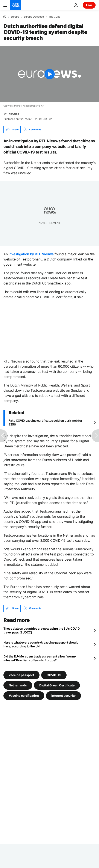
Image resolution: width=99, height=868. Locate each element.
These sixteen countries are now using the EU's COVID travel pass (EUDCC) (41, 630)
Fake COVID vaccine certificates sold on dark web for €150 (45, 422)
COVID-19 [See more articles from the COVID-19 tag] (54, 675)
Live (89, 5)
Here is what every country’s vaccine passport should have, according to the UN (41, 644)
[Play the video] (49, 74)
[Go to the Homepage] (15, 5)
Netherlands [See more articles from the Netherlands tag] (18, 685)
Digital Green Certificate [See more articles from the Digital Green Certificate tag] (57, 685)
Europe (15, 17)
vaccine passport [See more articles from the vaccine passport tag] (21, 675)
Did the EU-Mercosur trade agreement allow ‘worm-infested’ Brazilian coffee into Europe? (40, 658)
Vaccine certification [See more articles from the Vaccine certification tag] (24, 695)
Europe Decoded (34, 17)
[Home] (5, 17)
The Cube (54, 17)
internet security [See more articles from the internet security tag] (63, 695)
